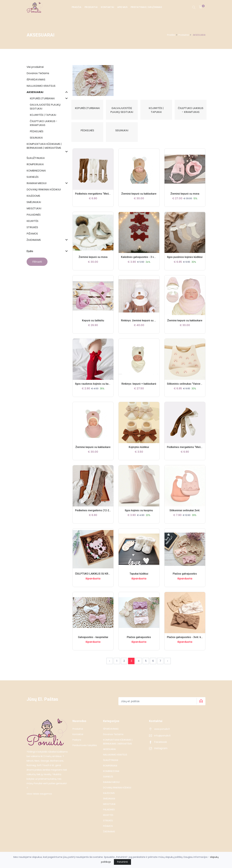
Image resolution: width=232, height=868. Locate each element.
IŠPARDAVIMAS (111, 733)
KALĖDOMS (109, 797)
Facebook (158, 746)
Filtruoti (37, 262)
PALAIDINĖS (109, 814)
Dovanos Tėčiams (113, 738)
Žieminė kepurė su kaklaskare (139, 198)
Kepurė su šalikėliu (93, 325)
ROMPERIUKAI (110, 770)
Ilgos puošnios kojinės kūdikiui (185, 261)
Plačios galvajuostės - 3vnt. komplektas (190, 641)
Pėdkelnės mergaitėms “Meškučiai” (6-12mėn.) (195, 451)
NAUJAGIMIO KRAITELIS (115, 759)
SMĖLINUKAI (109, 803)
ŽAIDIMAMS (109, 836)
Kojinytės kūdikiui (139, 451)
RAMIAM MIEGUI (111, 786)
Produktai (91, 7)
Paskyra (77, 744)
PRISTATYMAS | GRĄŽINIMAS (146, 7)
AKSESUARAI (109, 753)
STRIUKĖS (108, 825)
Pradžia (77, 7)
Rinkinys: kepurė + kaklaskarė (139, 388)
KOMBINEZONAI (111, 775)
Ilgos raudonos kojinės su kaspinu (95, 388)
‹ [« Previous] (110, 665)
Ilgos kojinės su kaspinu (139, 514)
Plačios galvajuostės (185, 578)
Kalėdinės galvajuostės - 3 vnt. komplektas (146, 261)
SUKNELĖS (108, 781)
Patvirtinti (122, 862)
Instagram (158, 752)
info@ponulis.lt (162, 740)
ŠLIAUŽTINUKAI (111, 764)
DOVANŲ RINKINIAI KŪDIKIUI (117, 792)
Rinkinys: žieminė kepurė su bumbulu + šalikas (148, 325)
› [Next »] (168, 665)
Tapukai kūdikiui (139, 578)
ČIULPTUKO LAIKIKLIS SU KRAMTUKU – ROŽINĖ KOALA (107, 578)
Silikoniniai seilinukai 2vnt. (185, 514)
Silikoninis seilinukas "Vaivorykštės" (188, 388)
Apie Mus (122, 7)
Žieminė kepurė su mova (185, 198)
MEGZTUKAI (109, 808)
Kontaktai (107, 7)
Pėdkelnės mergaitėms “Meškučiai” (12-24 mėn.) (104, 198)
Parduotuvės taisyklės (85, 749)
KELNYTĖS (108, 819)
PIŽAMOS (108, 830)
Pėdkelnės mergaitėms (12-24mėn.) (96, 514)
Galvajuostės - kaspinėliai (93, 641)
